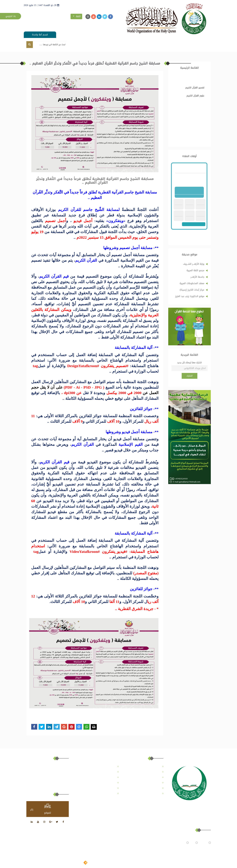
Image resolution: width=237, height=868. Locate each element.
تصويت (195, 849)
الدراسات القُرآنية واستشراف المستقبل (193, 106)
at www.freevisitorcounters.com (50, 810)
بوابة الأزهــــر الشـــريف (194, 264)
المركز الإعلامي (92, 45)
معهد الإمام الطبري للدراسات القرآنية (99, 788)
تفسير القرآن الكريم (195, 88)
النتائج (183, 849)
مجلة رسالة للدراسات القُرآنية (118, 45)
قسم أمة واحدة (40, 35)
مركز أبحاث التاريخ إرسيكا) (192, 290)
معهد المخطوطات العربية (192, 283)
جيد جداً (205, 843)
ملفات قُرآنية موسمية (197, 124)
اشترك (190, 376)
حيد (194, 843)
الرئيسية (195, 45)
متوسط (183, 843)
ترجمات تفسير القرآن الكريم (194, 114)
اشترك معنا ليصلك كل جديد (189, 363)
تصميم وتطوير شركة (92, 863)
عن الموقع (181, 45)
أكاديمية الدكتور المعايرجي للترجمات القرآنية (144, 795)
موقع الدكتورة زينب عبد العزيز (190, 296)
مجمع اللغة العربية (195, 270)
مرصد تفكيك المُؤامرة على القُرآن (194, 135)
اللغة (77, 16)
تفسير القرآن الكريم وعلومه (194, 77)
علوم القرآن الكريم (195, 96)
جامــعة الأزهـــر (197, 277)
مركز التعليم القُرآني (147, 45)
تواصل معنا (74, 45)
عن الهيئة (166, 45)
